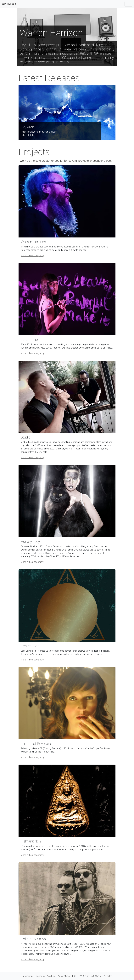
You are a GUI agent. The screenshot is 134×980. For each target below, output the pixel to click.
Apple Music (64, 976)
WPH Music (9, 4)
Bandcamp (27, 976)
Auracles (108, 976)
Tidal (74, 976)
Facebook (40, 976)
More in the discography (33, 256)
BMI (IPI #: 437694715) (90, 976)
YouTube (51, 976)
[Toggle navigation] (128, 4)
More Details (28, 135)
